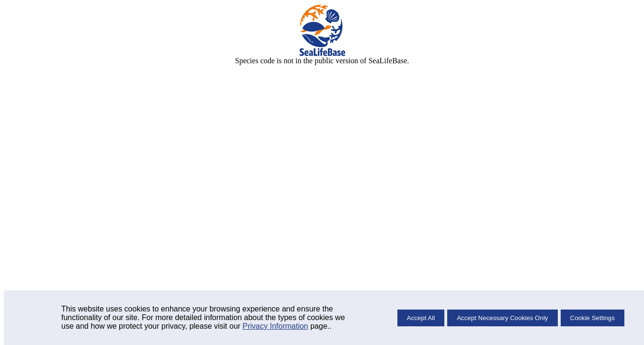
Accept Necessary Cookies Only (502, 318)
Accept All (421, 318)
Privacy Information (276, 326)
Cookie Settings (593, 318)
